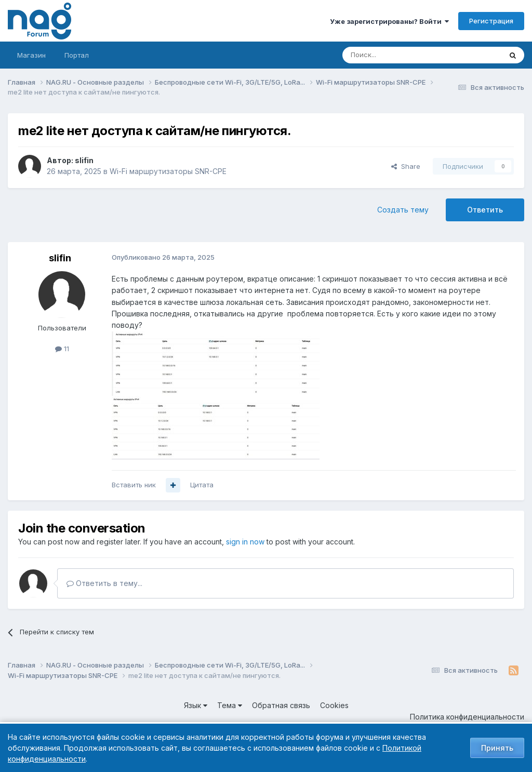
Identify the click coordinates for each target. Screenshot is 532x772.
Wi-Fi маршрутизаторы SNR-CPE (168, 171)
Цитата (202, 485)
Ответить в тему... (104, 583)
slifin (84, 160)
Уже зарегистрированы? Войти (389, 21)
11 (62, 349)
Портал (77, 55)
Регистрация (491, 21)
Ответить (485, 210)
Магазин (31, 55)
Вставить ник (134, 485)
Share (406, 166)
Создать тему (403, 210)
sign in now (245, 542)
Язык (196, 705)
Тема (230, 705)
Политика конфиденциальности (467, 717)
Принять (497, 748)
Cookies (334, 705)
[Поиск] (393, 55)
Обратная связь (281, 705)
